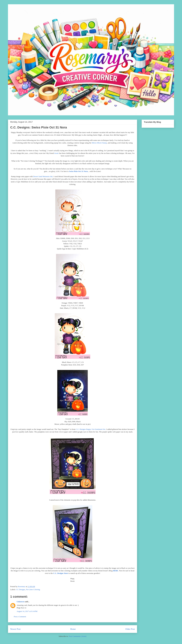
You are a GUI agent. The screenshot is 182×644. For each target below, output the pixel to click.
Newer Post (15, 629)
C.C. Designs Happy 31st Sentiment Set (91, 429)
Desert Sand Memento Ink (43, 176)
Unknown (20, 602)
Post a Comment (20, 617)
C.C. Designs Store (61, 573)
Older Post (130, 629)
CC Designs (21, 589)
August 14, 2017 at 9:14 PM (27, 611)
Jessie (56, 153)
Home (73, 629)
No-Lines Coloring (33, 589)
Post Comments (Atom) (78, 636)
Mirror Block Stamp (99, 143)
